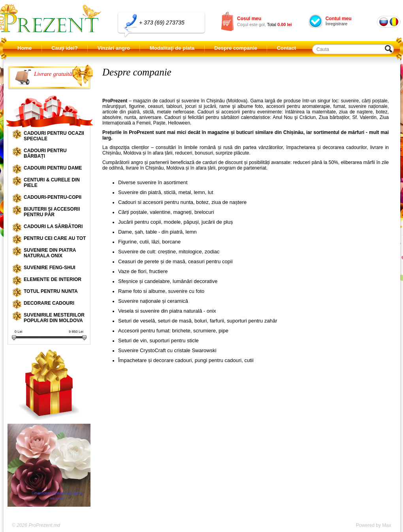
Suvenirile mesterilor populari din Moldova (54, 318)
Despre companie (235, 48)
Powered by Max (374, 525)
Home (24, 48)
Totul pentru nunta (51, 291)
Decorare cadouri (49, 303)
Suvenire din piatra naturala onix (50, 253)
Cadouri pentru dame (53, 168)
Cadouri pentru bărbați (45, 153)
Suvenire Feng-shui (50, 268)
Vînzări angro (114, 48)
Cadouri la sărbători (53, 226)
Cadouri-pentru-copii (53, 197)
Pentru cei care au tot (55, 238)
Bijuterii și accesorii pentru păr (52, 212)
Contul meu (339, 19)
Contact (286, 48)
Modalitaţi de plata (172, 48)
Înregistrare (337, 24)
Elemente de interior (53, 279)
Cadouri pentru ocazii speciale (54, 136)
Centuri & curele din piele (52, 183)
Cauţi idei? (64, 48)
